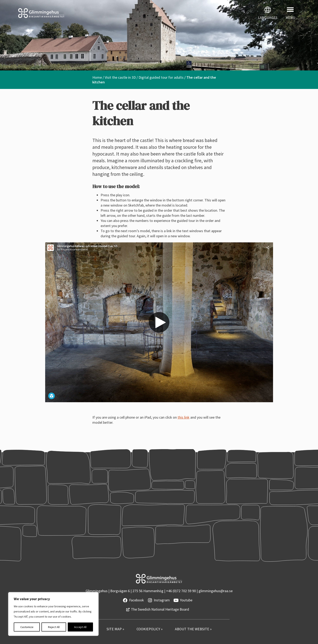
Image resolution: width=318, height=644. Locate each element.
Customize (27, 627)
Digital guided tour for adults (161, 77)
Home (97, 77)
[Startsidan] (80, 13)
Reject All (54, 627)
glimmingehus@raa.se (216, 591)
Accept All (80, 627)
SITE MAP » (115, 629)
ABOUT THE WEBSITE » (193, 629)
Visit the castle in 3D (120, 77)
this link (184, 417)
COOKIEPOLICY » (150, 629)
